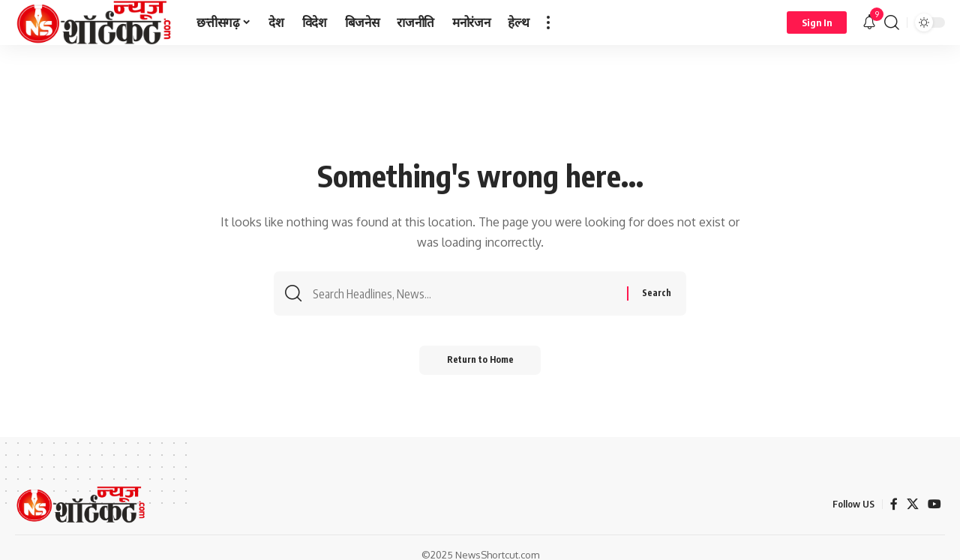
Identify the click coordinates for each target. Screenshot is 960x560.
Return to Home (480, 363)
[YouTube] (934, 504)
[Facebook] (894, 504)
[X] (913, 504)
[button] (548, 22)
